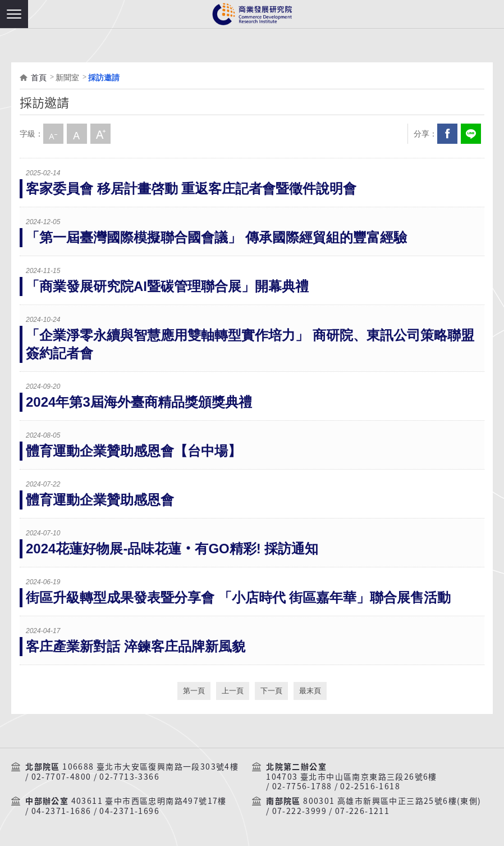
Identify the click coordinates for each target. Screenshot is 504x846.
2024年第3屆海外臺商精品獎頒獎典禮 (139, 402)
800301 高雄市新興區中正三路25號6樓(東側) (392, 801)
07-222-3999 (299, 811)
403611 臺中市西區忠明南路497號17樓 (149, 801)
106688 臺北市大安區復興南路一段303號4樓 (150, 767)
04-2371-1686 (61, 811)
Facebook (447, 134)
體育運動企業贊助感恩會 (100, 500)
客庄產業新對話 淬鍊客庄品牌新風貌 (136, 646)
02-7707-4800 (61, 777)
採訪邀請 (104, 78)
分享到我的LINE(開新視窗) (471, 134)
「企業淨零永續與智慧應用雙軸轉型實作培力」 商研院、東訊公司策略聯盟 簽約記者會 (250, 344)
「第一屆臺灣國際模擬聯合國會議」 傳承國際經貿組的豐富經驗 (216, 237)
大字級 (100, 134)
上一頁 (233, 691)
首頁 (39, 78)
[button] (14, 14)
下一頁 (271, 691)
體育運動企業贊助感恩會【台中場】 (134, 451)
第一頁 (194, 691)
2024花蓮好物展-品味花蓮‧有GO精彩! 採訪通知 (172, 549)
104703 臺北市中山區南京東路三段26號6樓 (352, 777)
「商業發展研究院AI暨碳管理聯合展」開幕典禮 (167, 286)
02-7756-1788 (302, 786)
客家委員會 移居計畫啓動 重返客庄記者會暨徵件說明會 (191, 188)
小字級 (53, 134)
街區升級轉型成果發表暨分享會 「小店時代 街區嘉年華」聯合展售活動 (238, 597)
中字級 (77, 134)
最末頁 (310, 691)
